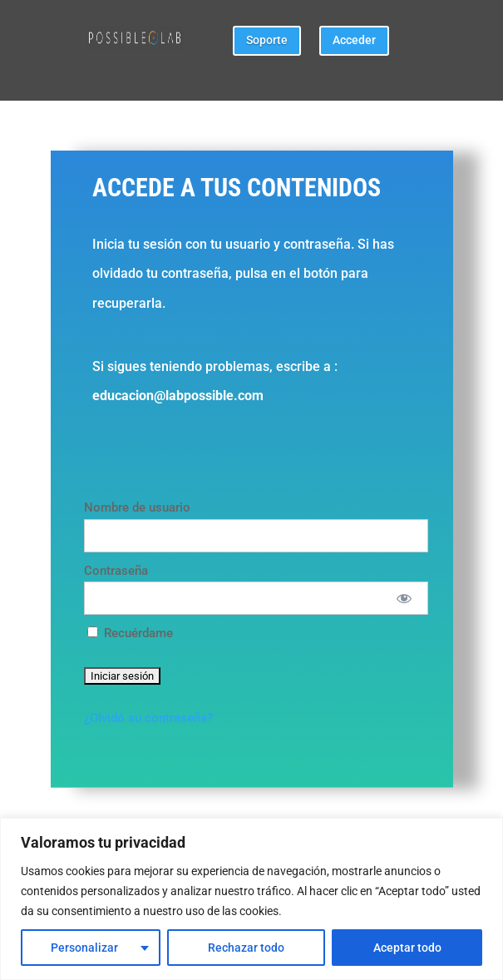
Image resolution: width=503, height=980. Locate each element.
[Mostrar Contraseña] (404, 598)
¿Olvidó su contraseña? (148, 718)
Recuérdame (130, 633)
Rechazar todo (246, 948)
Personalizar (84, 948)
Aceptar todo (407, 948)
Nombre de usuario (137, 507)
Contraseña (116, 571)
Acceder (354, 40)
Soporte (267, 40)
